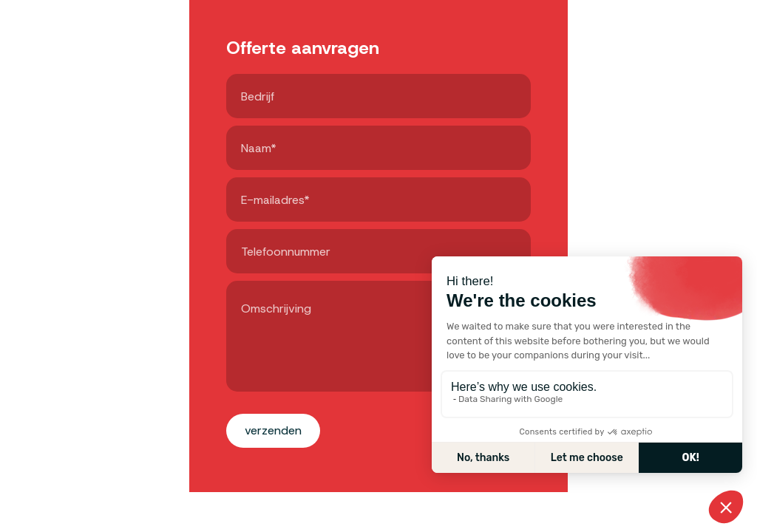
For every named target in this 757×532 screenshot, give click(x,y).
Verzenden (273, 430)
